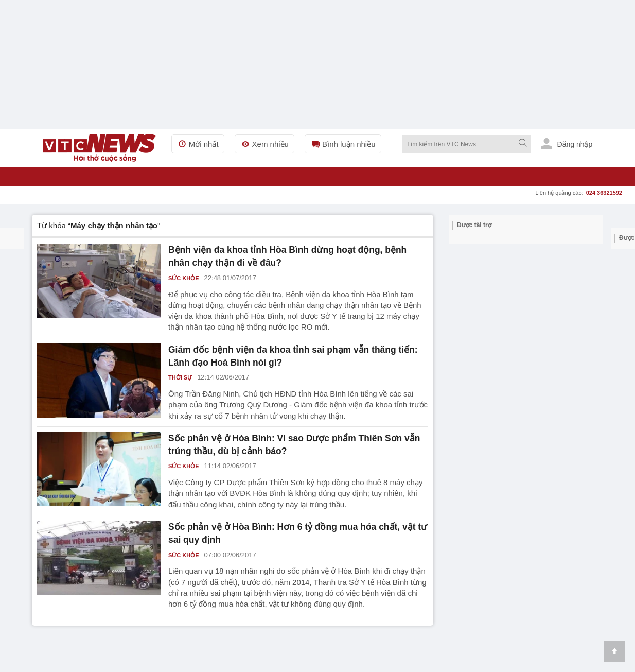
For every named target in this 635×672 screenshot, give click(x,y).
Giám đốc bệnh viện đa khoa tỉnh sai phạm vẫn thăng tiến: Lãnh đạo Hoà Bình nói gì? (293, 353)
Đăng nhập (567, 144)
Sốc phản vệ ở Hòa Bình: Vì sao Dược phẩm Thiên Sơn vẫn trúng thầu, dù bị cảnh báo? (295, 439)
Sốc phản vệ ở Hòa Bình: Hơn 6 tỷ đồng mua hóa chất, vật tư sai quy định (294, 526)
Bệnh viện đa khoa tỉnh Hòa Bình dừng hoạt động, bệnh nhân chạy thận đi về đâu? (288, 255)
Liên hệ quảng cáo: (579, 193)
